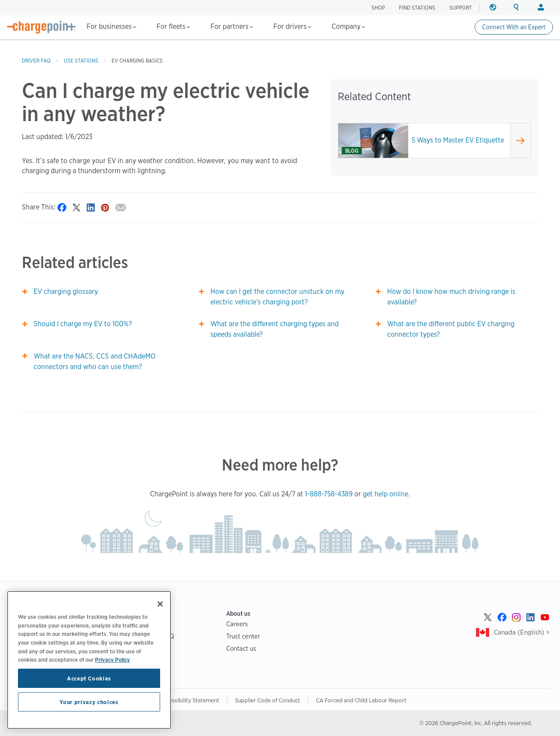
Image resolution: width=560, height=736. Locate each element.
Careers (237, 624)
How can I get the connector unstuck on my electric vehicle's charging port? (277, 297)
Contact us (241, 648)
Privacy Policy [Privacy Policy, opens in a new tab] (112, 659)
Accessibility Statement (189, 700)
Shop (378, 8)
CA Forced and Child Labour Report (361, 700)
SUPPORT (461, 8)
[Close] (160, 604)
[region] (89, 660)
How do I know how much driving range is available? (451, 297)
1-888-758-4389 (329, 494)
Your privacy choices (89, 702)
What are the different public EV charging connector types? (451, 329)
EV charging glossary (66, 291)
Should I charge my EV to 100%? (83, 324)
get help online (385, 494)
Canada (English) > (522, 632)
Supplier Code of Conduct (268, 700)
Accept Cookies (89, 678)
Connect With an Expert (514, 27)
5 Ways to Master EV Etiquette (458, 140)
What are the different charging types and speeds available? (275, 329)
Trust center (243, 636)
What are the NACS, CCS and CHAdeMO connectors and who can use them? (94, 361)
